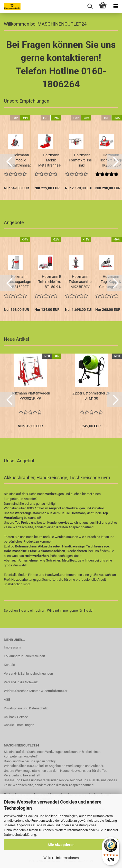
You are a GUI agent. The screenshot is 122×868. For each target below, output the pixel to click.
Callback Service (16, 717)
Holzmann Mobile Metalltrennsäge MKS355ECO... (51, 160)
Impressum (12, 647)
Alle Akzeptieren (61, 845)
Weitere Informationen (61, 858)
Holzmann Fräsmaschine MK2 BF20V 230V (80, 282)
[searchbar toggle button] (90, 6)
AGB (7, 700)
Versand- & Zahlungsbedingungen (28, 673)
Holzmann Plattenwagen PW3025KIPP (30, 396)
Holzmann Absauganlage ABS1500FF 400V (19, 282)
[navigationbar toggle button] (116, 6)
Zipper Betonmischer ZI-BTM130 (91, 396)
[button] (8, 161)
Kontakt (10, 665)
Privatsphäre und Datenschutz (26, 708)
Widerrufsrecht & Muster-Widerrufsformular (36, 691)
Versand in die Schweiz (21, 682)
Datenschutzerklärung (20, 835)
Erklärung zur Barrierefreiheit (24, 656)
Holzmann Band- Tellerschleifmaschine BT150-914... (55, 282)
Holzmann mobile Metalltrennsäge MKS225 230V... (21, 160)
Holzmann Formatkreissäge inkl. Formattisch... (82, 160)
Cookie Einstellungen (19, 725)
